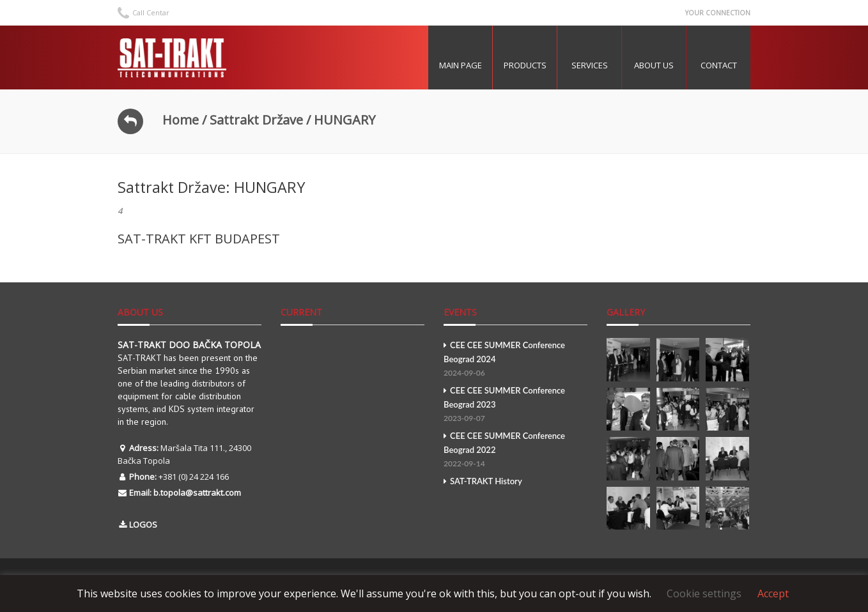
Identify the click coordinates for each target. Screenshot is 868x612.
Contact (719, 65)
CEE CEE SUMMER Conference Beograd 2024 (515, 360)
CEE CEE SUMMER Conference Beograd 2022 (515, 451)
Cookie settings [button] (704, 593)
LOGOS (143, 524)
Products (525, 65)
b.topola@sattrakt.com (197, 493)
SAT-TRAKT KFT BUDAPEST (199, 239)
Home (181, 120)
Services (590, 65)
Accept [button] (773, 593)
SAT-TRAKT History (483, 481)
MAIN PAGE (461, 65)
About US (654, 65)
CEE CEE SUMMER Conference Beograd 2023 (515, 405)
